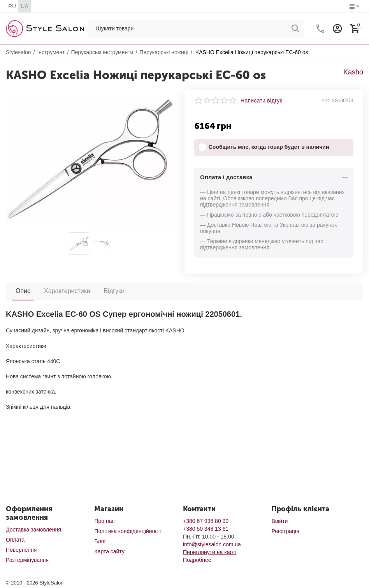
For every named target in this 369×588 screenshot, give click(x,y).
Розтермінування (27, 560)
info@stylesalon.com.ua (212, 544)
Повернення (21, 550)
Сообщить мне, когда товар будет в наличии (264, 147)
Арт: (326, 101)
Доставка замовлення (33, 530)
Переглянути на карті (210, 552)
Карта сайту (109, 551)
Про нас (104, 521)
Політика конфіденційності (128, 531)
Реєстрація (285, 531)
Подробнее (197, 560)
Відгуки (114, 291)
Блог (100, 541)
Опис (23, 291)
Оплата (15, 540)
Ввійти (279, 521)
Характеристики (67, 291)
